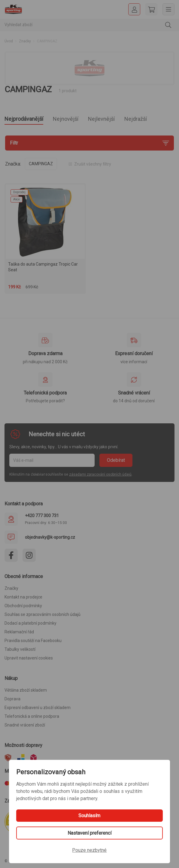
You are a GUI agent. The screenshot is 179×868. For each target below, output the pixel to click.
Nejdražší (136, 119)
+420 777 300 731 (42, 516)
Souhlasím (89, 816)
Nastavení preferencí (89, 833)
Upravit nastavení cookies (29, 658)
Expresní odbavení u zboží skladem (38, 708)
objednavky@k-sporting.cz (50, 537)
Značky (25, 41)
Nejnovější (66, 119)
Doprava (12, 699)
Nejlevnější (101, 119)
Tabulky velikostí (20, 649)
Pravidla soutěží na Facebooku (33, 641)
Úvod (9, 41)
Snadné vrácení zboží (25, 725)
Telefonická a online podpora (32, 716)
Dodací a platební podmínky (30, 623)
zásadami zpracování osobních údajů (100, 474)
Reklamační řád (19, 632)
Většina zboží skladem (26, 690)
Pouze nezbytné (89, 850)
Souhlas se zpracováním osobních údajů (42, 614)
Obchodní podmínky (23, 606)
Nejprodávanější (24, 119)
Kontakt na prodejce (23, 597)
